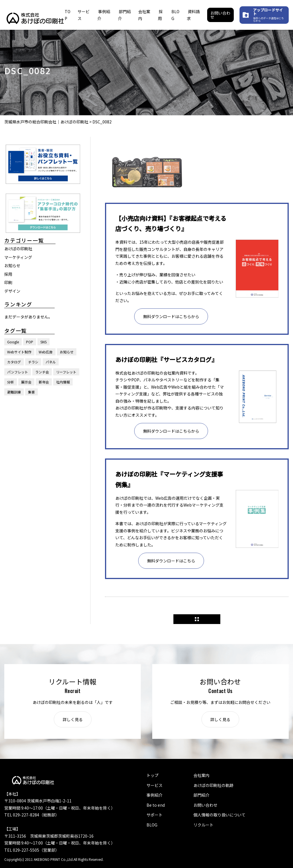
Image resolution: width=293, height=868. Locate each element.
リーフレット (66, 372)
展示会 (26, 382)
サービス (155, 785)
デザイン (12, 291)
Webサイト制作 (19, 352)
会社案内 (201, 775)
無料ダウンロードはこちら (171, 561)
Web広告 (46, 352)
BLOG (152, 825)
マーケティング (18, 257)
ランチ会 (42, 372)
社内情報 (63, 382)
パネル (51, 362)
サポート (155, 815)
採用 (8, 274)
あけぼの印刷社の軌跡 (213, 785)
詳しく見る (73, 719)
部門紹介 (201, 795)
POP (30, 342)
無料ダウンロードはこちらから (171, 316)
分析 (11, 382)
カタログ (14, 362)
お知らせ (12, 265)
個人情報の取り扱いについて (219, 815)
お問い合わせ (220, 15)
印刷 (8, 282)
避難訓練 (14, 392)
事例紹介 (155, 795)
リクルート (203, 825)
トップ (153, 775)
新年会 (44, 382)
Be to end (156, 805)
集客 (31, 392)
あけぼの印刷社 (18, 249)
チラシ (33, 362)
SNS (43, 342)
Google (13, 342)
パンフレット (18, 372)
